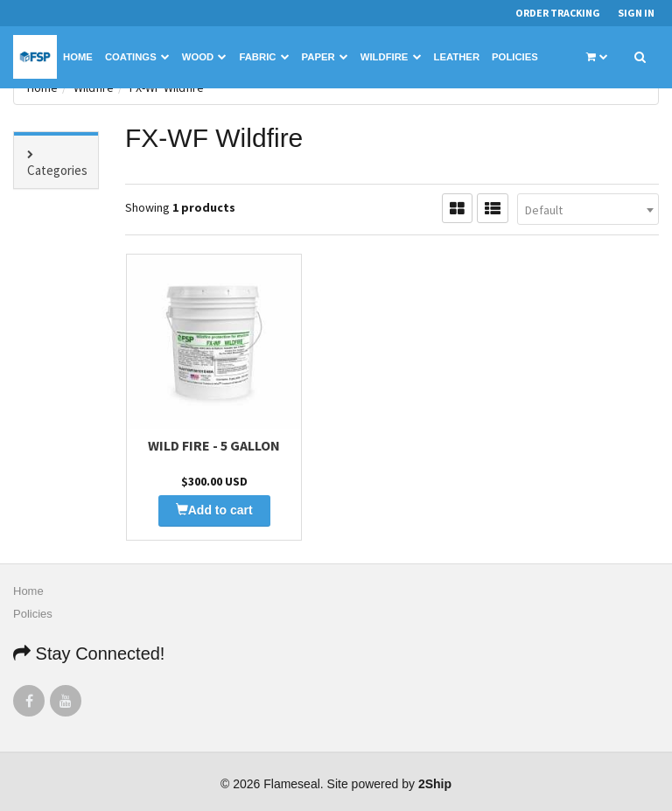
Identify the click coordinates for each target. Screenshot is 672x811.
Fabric (264, 57)
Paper (325, 57)
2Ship (435, 784)
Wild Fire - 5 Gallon (214, 445)
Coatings (137, 57)
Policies (515, 57)
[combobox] (588, 209)
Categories (57, 170)
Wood (205, 57)
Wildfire (391, 57)
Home (78, 57)
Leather (457, 57)
